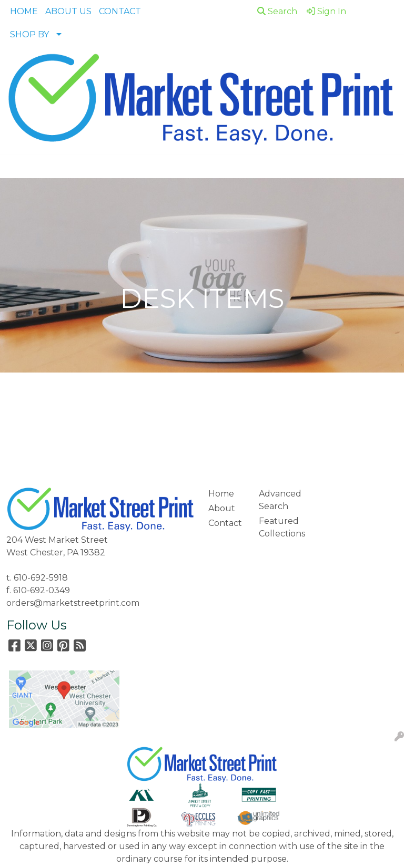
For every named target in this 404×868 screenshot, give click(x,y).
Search (277, 11)
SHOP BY (29, 34)
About (222, 508)
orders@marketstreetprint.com (73, 603)
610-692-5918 (41, 578)
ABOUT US (68, 11)
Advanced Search (278, 500)
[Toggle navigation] (16, 167)
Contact (225, 523)
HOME (24, 11)
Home (221, 494)
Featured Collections (278, 527)
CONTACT (120, 11)
